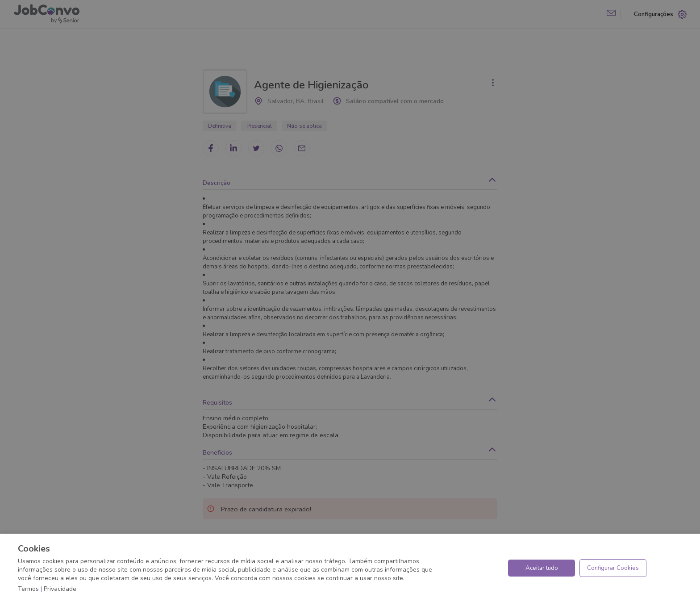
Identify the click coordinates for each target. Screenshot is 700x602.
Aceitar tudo (542, 568)
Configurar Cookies (613, 568)
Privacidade (60, 589)
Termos (28, 589)
